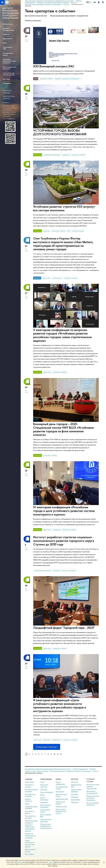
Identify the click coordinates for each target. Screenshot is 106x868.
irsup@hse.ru (11, 119)
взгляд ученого (57, 278)
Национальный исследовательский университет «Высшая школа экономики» (48, 769)
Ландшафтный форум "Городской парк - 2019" (64, 628)
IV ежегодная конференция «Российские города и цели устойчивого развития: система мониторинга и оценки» (64, 511)
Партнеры (6, 79)
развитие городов (78, 231)
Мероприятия (7, 39)
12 (61, 754)
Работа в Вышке (29, 854)
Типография (75, 794)
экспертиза (66, 155)
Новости (95, 771)
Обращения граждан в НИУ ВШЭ (31, 808)
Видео (5, 43)
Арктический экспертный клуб (36, 16)
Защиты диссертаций (62, 799)
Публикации (75, 802)
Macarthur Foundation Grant (9, 29)
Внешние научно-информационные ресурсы (61, 811)
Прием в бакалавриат (47, 792)
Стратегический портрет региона (9, 74)
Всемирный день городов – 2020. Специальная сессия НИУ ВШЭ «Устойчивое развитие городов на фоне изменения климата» (63, 429)
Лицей (42, 782)
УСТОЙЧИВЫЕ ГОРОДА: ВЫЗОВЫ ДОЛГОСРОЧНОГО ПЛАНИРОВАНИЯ (60, 132)
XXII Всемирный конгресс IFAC (54, 66)
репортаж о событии (46, 79)
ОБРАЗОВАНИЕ (46, 779)
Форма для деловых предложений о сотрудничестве (69, 16)
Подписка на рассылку (33, 21)
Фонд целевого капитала (30, 812)
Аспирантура (44, 802)
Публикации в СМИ (8, 48)
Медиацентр (75, 797)
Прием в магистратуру (44, 799)
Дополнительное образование (45, 806)
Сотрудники (7, 83)
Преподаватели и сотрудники (30, 795)
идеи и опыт (46, 278)
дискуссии (47, 231)
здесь (20, 862)
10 (54, 754)
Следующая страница (47, 747)
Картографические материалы (9, 68)
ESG (69, 231)
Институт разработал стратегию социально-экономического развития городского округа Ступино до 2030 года (64, 541)
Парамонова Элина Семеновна (9, 97)
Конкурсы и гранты (61, 807)
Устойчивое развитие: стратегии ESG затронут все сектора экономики (64, 208)
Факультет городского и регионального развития (68, 79)
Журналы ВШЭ (75, 800)
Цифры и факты (29, 782)
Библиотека (75, 782)
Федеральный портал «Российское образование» (93, 798)
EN (90, 2)
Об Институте (8, 24)
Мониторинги (60, 792)
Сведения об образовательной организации (30, 836)
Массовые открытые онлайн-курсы (93, 804)
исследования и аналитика (52, 155)
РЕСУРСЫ (75, 779)
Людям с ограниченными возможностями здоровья (30, 844)
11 (58, 754)
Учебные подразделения (80, 769)
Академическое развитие (60, 803)
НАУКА (58, 779)
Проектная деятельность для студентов (9, 61)
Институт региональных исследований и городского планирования (70, 771)
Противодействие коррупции (30, 817)
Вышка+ (43, 795)
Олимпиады (44, 790)
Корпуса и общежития (28, 800)
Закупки (27, 804)
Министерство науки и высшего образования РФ (93, 787)
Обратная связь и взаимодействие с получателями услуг (46, 826)
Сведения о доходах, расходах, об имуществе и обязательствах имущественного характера (31, 826)
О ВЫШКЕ (29, 779)
